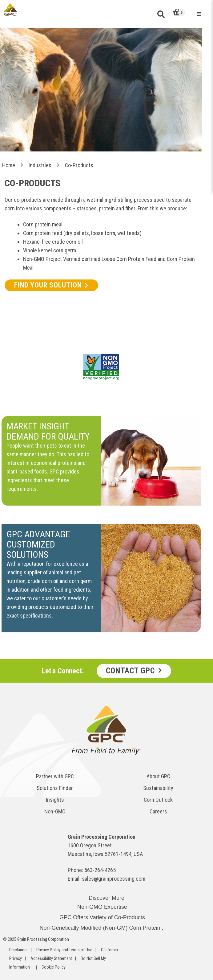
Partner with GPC (55, 776)
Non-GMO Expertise (102, 907)
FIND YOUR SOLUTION (48, 285)
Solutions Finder (55, 788)
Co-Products (79, 165)
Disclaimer (18, 950)
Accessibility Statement (51, 958)
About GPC (158, 776)
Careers (158, 811)
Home (9, 165)
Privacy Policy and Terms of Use (64, 950)
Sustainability (158, 788)
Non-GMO (55, 811)
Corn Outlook (158, 800)
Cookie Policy (54, 967)
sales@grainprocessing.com (114, 879)
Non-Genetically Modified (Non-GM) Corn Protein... (102, 928)
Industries (40, 165)
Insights (55, 800)
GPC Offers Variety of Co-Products (102, 917)
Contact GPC (130, 671)
